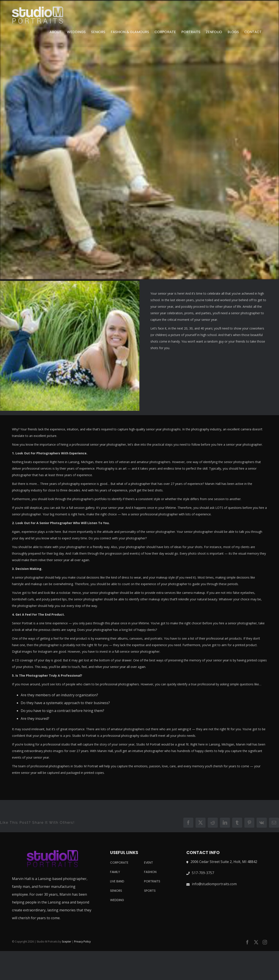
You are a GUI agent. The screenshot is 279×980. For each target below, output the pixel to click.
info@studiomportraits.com (214, 884)
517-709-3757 (203, 873)
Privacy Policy (82, 942)
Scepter (67, 942)
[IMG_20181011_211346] (139, 140)
